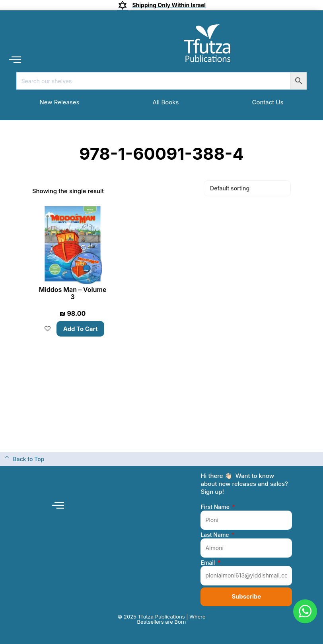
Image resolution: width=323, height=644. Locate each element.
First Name (216, 507)
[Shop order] (247, 188)
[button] (15, 59)
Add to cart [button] (81, 329)
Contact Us (268, 102)
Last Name (215, 535)
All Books (166, 102)
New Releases (60, 102)
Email (208, 562)
